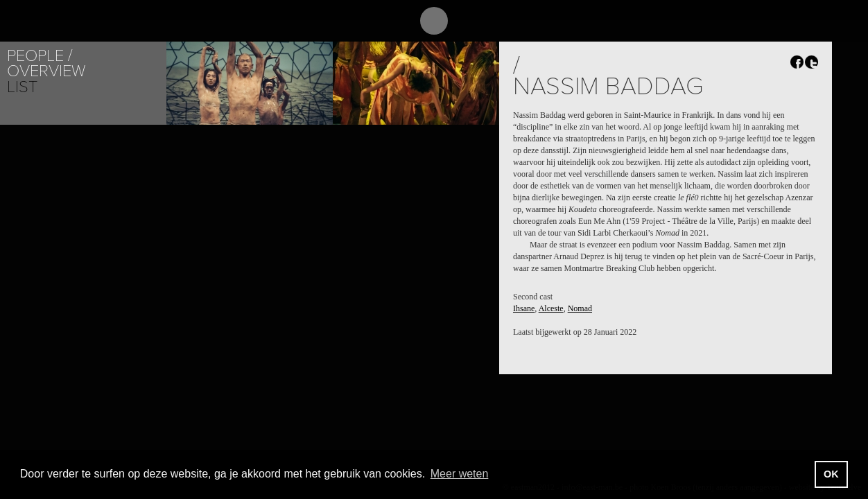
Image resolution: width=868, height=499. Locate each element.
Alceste (551, 308)
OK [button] (831, 474)
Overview (46, 71)
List (22, 87)
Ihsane (524, 308)
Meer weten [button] (460, 474)
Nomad (580, 308)
